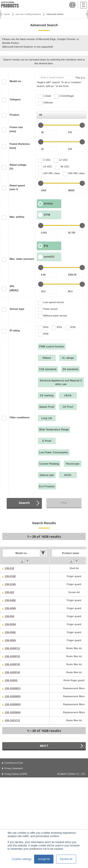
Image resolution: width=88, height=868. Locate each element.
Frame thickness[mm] (20, 146)
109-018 (9, 568)
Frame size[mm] (16, 129)
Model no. (16, 81)
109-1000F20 (12, 656)
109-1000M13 (13, 688)
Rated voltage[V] (18, 167)
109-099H (10, 640)
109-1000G (11, 680)
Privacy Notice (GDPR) (16, 774)
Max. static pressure (22, 259)
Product (14, 115)
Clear (64, 503)
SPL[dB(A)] (14, 288)
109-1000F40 (12, 672)
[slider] (41, 125)
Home (7, 14)
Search (24, 503)
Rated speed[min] (17, 187)
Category (15, 99)
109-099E (10, 632)
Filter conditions (20, 417)
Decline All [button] (66, 859)
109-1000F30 (12, 664)
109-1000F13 (12, 648)
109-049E (10, 600)
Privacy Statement (14, 768)
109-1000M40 (13, 712)
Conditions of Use (14, 763)
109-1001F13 (12, 720)
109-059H (10, 624)
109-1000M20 (13, 696)
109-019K (10, 584)
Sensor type (17, 309)
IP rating (15, 330)
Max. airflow (17, 217)
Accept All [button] (44, 859)
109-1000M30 (13, 704)
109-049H (10, 608)
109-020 (9, 592)
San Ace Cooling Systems (28, 14)
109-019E (10, 576)
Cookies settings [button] (22, 859)
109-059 (9, 616)
